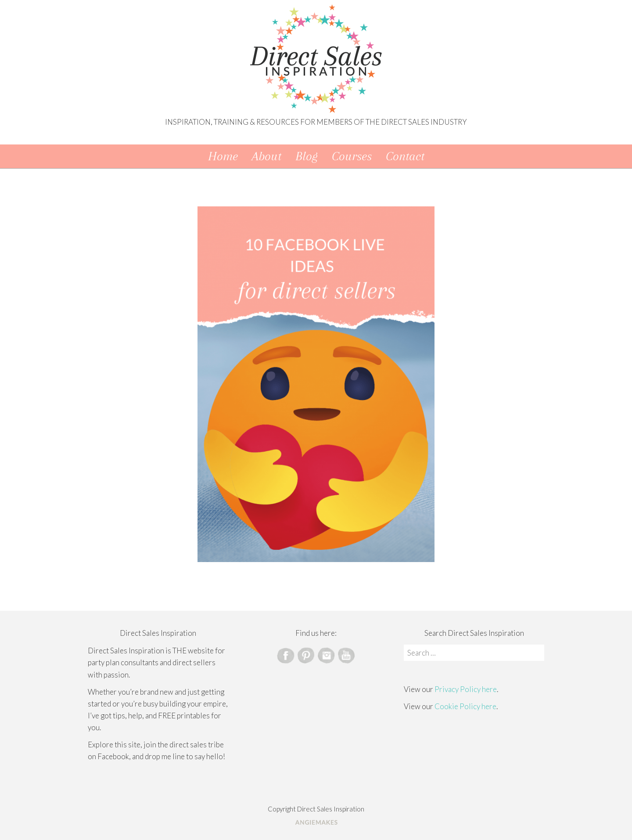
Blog (307, 156)
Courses (352, 156)
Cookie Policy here (465, 706)
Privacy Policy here (466, 689)
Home (223, 156)
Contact (405, 156)
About (267, 156)
